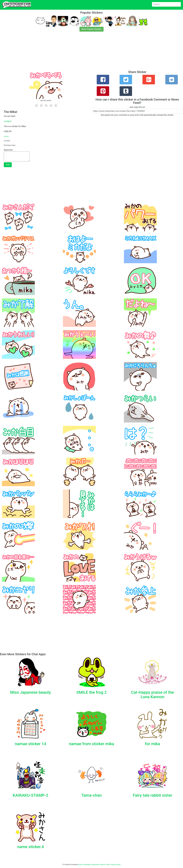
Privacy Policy (115, 864)
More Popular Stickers (92, 29)
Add (8, 165)
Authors (103, 864)
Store (108, 864)
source (6, 136)
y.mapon (8, 121)
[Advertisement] (76, 52)
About (81, 864)
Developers (87, 864)
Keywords (96, 864)
